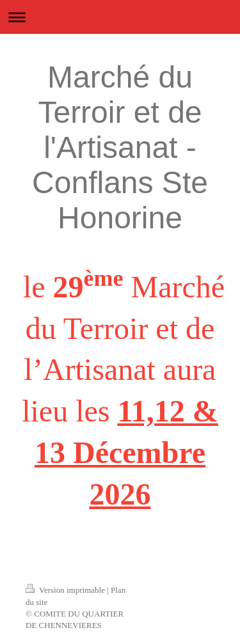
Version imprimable (66, 590)
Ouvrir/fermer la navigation (120, 17)
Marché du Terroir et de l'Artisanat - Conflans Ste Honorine (120, 147)
